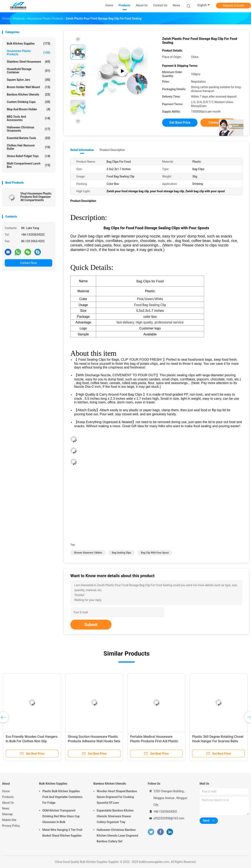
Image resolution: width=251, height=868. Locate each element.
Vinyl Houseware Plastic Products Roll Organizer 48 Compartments (36, 197)
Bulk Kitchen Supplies (28, 44)
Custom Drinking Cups (28, 102)
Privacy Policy (11, 826)
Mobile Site (9, 820)
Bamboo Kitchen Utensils (28, 94)
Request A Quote (234, 6)
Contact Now (28, 263)
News (6, 808)
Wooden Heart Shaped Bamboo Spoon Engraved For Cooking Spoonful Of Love (117, 797)
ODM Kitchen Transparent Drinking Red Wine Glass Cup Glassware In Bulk (61, 816)
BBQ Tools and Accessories (28, 118)
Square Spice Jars (28, 80)
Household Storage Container (28, 71)
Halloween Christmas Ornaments (28, 129)
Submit (91, 625)
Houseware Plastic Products (28, 53)
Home (6, 791)
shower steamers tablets (88, 553)
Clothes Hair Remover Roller (28, 147)
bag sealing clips (121, 553)
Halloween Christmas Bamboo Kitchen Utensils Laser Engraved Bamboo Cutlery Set (117, 836)
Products (8, 797)
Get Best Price (180, 123)
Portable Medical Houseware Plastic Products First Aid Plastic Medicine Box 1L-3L (154, 741)
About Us (8, 803)
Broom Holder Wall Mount (28, 87)
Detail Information (82, 150)
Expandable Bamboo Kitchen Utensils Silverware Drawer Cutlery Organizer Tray (115, 816)
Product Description (112, 150)
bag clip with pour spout (155, 553)
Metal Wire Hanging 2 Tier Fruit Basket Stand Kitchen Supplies (62, 833)
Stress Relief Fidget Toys (28, 156)
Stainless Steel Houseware (28, 62)
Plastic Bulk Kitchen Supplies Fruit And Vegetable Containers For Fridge (62, 797)
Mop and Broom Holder (28, 109)
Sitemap (7, 814)
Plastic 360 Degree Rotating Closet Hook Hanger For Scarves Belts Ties (218, 741)
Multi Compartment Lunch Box (28, 165)
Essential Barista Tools (28, 138)
